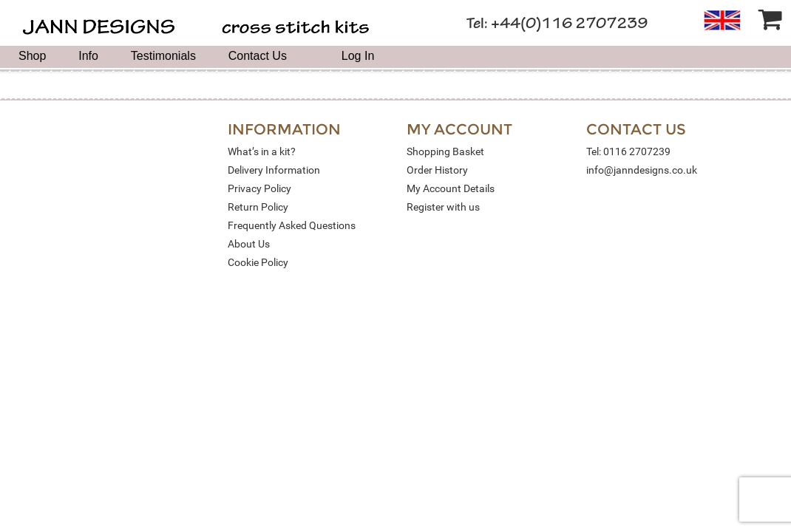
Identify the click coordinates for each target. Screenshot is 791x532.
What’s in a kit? (262, 151)
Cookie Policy (258, 262)
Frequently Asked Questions (292, 225)
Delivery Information (274, 170)
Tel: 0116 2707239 (628, 151)
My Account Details (451, 188)
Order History (437, 170)
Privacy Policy (259, 188)
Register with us (443, 207)
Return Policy (258, 207)
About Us (249, 244)
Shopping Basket (445, 151)
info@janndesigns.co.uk (642, 170)
